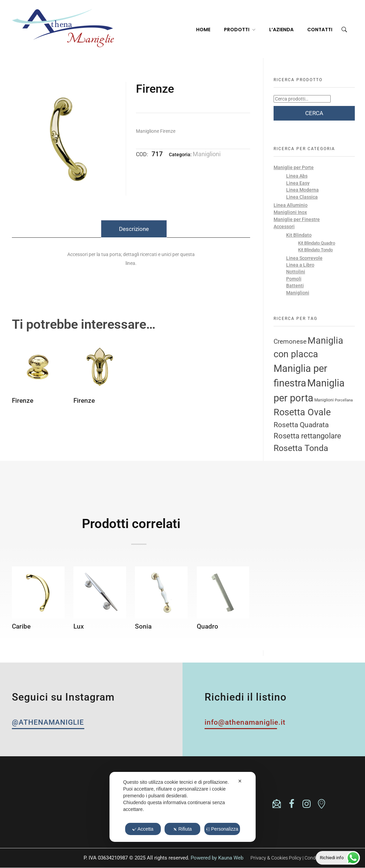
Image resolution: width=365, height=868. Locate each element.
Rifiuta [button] (183, 829)
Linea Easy (298, 183)
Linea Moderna (302, 190)
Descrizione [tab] (134, 229)
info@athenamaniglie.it (65, 803)
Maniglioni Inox (290, 212)
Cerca (314, 113)
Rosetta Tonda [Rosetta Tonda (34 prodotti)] (301, 448)
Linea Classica (302, 197)
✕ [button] (240, 781)
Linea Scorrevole (304, 258)
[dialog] (182, 807)
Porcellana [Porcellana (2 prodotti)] (344, 400)
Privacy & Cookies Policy (276, 858)
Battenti (295, 286)
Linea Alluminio (291, 205)
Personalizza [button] (222, 829)
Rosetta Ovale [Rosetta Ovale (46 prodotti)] (302, 412)
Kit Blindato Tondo (315, 250)
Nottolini (296, 272)
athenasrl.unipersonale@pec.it (72, 808)
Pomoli (294, 279)
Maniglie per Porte (294, 167)
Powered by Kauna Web (217, 858)
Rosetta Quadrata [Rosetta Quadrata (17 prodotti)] (301, 425)
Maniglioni (207, 154)
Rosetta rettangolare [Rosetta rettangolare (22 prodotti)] (307, 436)
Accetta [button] (143, 829)
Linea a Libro (300, 265)
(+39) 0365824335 (58, 797)
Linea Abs (297, 176)
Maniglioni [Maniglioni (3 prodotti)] (324, 400)
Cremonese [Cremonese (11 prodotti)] (290, 342)
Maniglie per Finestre (297, 219)
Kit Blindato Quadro (317, 243)
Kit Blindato (299, 235)
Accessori (284, 227)
